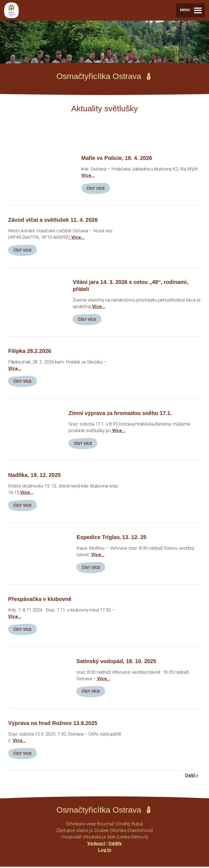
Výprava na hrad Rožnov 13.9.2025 (53, 724)
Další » (192, 777)
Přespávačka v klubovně (40, 600)
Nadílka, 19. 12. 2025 (34, 476)
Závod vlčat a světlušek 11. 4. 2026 (53, 220)
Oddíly (115, 845)
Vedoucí (96, 845)
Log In (105, 851)
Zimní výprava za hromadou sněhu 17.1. (120, 414)
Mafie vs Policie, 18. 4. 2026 (117, 158)
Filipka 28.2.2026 (30, 351)
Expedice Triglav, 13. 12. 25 (111, 538)
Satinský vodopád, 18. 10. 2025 (116, 662)
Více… (88, 175)
